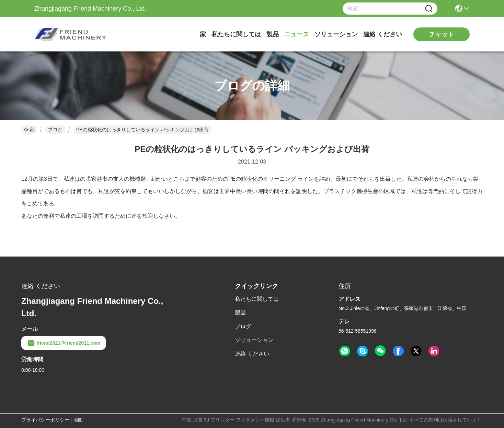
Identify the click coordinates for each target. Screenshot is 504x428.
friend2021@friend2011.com (64, 343)
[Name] (429, 9)
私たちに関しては (236, 34)
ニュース (297, 34)
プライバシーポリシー (45, 420)
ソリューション (336, 34)
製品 (273, 34)
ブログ (55, 130)
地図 (78, 420)
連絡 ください (383, 34)
